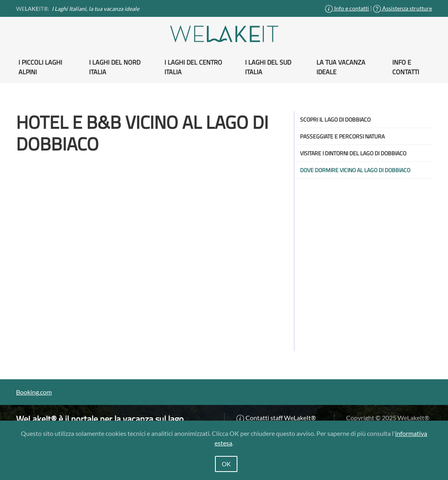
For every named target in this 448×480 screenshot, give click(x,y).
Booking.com (34, 392)
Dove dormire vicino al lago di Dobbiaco (355, 170)
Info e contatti (347, 8)
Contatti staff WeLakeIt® (276, 418)
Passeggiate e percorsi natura (342, 136)
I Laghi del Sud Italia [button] (268, 67)
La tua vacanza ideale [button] (341, 67)
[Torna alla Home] (224, 34)
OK (226, 464)
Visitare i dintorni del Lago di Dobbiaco (353, 153)
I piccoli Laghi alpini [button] (40, 67)
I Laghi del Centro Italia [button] (193, 67)
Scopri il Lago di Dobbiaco (335, 119)
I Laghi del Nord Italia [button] (115, 67)
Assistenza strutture (402, 8)
